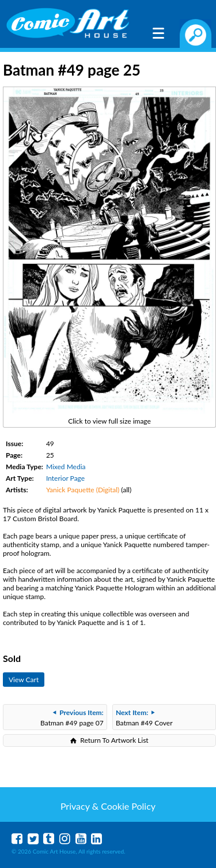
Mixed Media (66, 467)
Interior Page (65, 478)
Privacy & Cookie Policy (108, 806)
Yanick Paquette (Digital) (83, 490)
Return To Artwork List (114, 740)
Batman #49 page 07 (72, 718)
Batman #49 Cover (144, 718)
